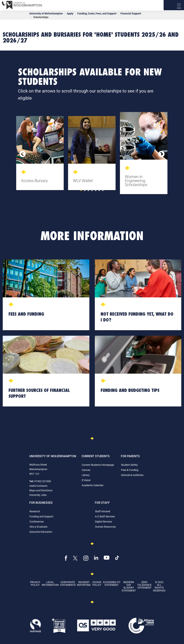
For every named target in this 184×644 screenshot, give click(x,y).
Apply (70, 13)
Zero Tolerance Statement (144, 585)
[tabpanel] (40, 154)
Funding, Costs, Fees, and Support (97, 13)
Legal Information (50, 583)
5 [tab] (96, 190)
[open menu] (179, 5)
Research (35, 511)
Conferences (37, 521)
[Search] (169, 5)
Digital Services (103, 521)
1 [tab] (81, 190)
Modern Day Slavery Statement (129, 586)
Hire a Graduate (38, 527)
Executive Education (41, 532)
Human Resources (105, 527)
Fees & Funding (130, 470)
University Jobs (38, 495)
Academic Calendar (93, 485)
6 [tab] (99, 190)
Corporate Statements (68, 583)
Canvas (86, 470)
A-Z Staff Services (105, 516)
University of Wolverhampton (46, 13)
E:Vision (86, 480)
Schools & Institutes (132, 475)
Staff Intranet (103, 511)
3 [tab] (88, 190)
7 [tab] (103, 190)
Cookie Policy (97, 583)
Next (161, 154)
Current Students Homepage (98, 465)
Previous (23, 154)
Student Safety (129, 465)
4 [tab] (92, 190)
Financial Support (131, 13)
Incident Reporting (84, 583)
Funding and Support (41, 516)
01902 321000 (43, 481)
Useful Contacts (38, 486)
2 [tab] (85, 190)
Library (86, 475)
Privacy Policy (35, 583)
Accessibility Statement (112, 583)
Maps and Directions (41, 490)
